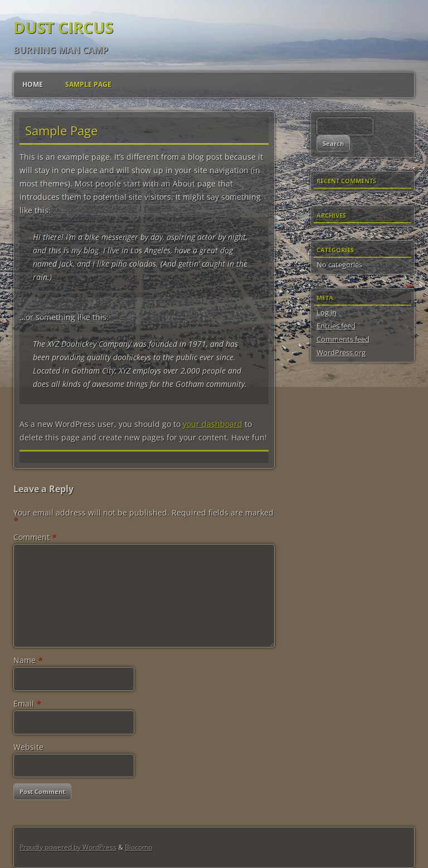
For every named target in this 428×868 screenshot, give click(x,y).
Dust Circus (63, 27)
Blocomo (138, 847)
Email (27, 703)
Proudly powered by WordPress (68, 847)
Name (28, 660)
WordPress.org (341, 352)
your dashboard (213, 424)
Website (28, 747)
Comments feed (343, 339)
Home (33, 84)
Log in (327, 312)
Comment (35, 537)
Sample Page (88, 84)
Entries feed (336, 326)
